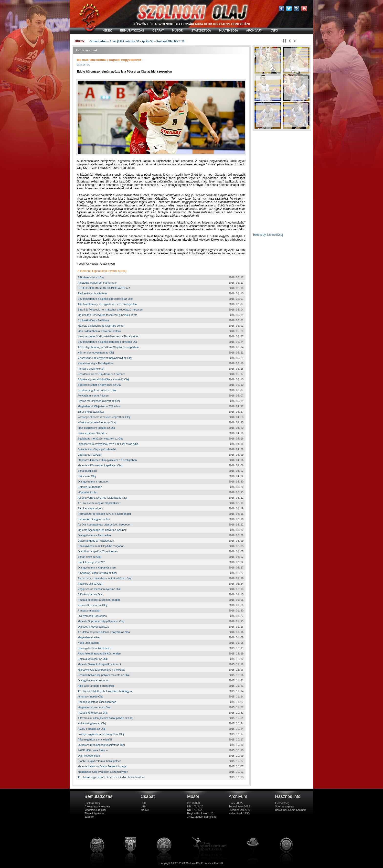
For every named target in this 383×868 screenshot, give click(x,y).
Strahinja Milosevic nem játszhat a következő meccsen (110, 310)
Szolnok (89, 817)
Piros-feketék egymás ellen (94, 519)
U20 (143, 803)
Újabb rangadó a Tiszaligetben (96, 541)
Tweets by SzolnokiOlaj (268, 235)
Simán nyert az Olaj (89, 557)
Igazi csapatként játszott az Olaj (97, 428)
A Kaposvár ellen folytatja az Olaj (97, 573)
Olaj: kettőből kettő (89, 756)
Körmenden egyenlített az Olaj (96, 353)
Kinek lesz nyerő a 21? (91, 562)
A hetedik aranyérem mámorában (98, 283)
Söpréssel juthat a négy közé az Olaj (100, 385)
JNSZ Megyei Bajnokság (202, 817)
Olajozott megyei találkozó (93, 627)
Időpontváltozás (87, 492)
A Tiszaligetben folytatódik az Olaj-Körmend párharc (109, 347)
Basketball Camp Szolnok (290, 810)
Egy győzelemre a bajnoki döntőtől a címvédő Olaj (108, 342)
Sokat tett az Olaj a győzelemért (97, 449)
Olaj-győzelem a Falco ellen (94, 535)
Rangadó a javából (89, 611)
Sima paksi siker (87, 471)
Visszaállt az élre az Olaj (92, 605)
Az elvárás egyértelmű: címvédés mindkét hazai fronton (111, 777)
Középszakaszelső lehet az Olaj (97, 422)
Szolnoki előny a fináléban (93, 320)
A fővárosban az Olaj (90, 594)
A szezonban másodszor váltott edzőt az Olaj (105, 578)
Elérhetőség (282, 803)
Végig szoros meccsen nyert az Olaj (99, 589)
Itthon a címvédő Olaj (90, 697)
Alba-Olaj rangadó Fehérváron (96, 686)
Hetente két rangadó (90, 487)
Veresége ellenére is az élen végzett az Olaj (104, 417)
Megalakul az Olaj (95, 810)
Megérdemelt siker (89, 637)
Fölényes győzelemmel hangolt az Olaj (101, 734)
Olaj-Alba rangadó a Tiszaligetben (98, 551)
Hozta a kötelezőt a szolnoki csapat (99, 600)
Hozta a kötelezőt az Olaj (93, 659)
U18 (143, 806)
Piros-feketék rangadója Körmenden (99, 654)
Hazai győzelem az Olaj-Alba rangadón (101, 546)
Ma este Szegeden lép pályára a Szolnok (102, 530)
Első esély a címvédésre (92, 293)
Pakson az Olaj (87, 476)
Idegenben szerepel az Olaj (94, 707)
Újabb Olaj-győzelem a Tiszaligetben (100, 761)
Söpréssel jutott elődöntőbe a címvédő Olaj (103, 379)
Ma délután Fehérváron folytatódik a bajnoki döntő (107, 315)
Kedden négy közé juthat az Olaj (97, 390)
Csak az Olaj (92, 803)
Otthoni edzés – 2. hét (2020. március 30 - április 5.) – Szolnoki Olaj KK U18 (137, 41)
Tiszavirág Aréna (95, 813)
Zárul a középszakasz (91, 412)
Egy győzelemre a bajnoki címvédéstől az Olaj (105, 299)
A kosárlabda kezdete (97, 806)
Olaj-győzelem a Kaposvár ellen (97, 568)
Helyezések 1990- (239, 813)
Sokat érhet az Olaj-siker (92, 433)
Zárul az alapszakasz (90, 508)
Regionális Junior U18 (200, 813)
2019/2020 (193, 803)
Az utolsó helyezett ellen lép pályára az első (104, 632)
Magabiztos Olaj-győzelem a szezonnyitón (103, 772)
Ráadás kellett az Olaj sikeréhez (97, 702)
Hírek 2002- (236, 803)
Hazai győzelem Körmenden (95, 648)
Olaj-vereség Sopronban (92, 616)
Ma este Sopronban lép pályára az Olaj (101, 621)
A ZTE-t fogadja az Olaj (92, 729)
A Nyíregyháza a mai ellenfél (95, 739)
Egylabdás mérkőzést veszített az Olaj (100, 439)
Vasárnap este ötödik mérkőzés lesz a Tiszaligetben (108, 336)
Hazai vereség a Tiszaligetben (96, 363)
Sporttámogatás (285, 806)
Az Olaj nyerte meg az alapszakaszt (99, 503)
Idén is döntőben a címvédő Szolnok (99, 331)
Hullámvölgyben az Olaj (92, 723)
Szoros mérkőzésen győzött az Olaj (99, 401)
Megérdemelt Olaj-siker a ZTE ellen (99, 406)
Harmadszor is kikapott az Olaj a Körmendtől (104, 514)
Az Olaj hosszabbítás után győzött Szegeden (104, 525)
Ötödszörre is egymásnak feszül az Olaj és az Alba (108, 444)
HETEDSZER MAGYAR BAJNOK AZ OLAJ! (104, 288)
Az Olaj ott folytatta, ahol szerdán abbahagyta (105, 691)
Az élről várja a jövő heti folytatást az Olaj (102, 498)
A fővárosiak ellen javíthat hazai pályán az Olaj (105, 718)
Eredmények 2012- (240, 810)
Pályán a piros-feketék (91, 369)
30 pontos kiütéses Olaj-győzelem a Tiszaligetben (107, 460)
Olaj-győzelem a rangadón (93, 482)
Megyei (145, 810)
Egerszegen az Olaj (89, 455)
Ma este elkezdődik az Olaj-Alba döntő (101, 326)
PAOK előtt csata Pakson (93, 750)
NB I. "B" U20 (195, 810)
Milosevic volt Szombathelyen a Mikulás (101, 670)
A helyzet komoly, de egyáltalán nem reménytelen (107, 304)
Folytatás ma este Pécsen (93, 396)
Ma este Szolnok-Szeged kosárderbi (99, 664)
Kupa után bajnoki (88, 643)
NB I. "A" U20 (195, 806)
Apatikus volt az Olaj (90, 584)
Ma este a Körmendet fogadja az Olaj (100, 465)
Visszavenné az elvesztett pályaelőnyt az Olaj (105, 358)
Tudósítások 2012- (240, 806)
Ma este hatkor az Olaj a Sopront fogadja (102, 766)
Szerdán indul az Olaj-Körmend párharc (101, 374)
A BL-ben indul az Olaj (91, 277)
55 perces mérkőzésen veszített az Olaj (101, 745)
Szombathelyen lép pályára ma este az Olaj (104, 675)
